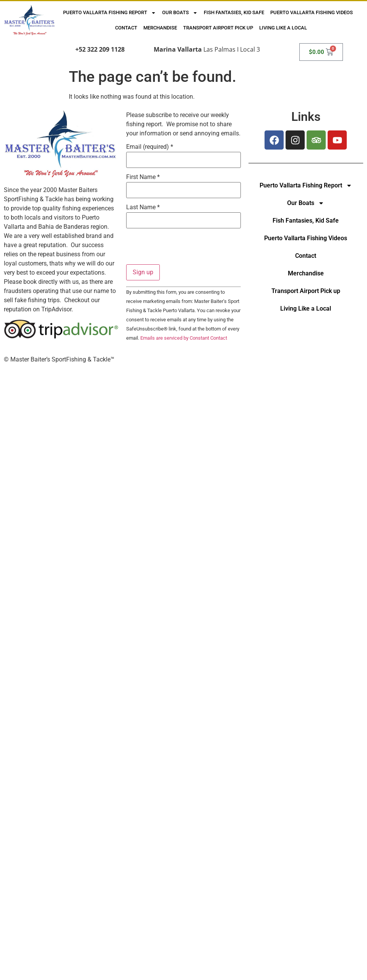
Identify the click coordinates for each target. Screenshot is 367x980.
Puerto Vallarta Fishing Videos (312, 12)
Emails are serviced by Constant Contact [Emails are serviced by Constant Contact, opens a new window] (184, 338)
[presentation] (184, 249)
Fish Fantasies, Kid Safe (234, 12)
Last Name (143, 207)
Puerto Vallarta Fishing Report (110, 13)
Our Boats (180, 13)
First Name (143, 177)
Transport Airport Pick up (218, 28)
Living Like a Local (283, 28)
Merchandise (160, 28)
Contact (126, 28)
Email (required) (150, 147)
